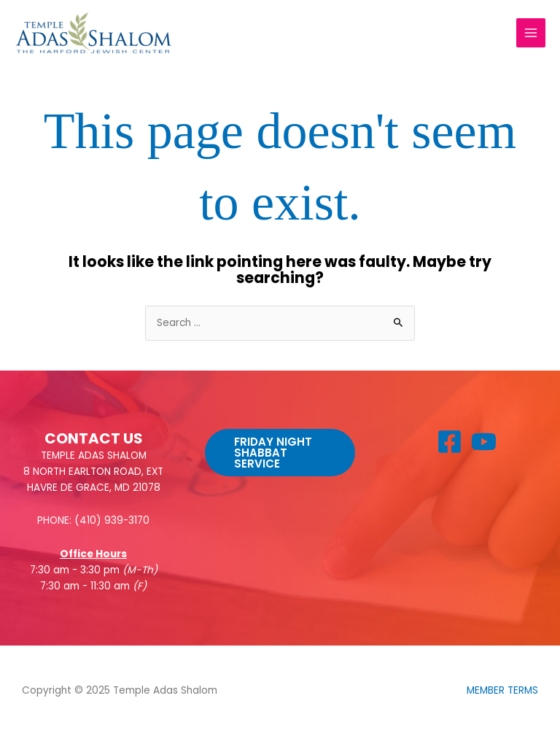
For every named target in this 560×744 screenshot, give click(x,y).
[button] (280, 453)
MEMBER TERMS (502, 690)
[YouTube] (484, 442)
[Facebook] (450, 442)
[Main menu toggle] (531, 33)
